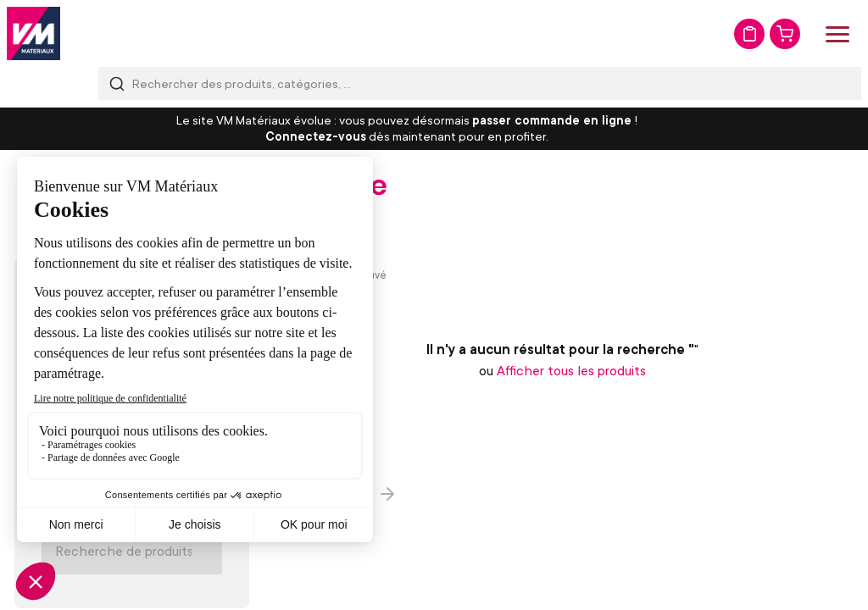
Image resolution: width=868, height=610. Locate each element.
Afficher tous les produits (571, 370)
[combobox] (480, 83)
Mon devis (749, 34)
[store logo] (33, 33)
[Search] (132, 551)
